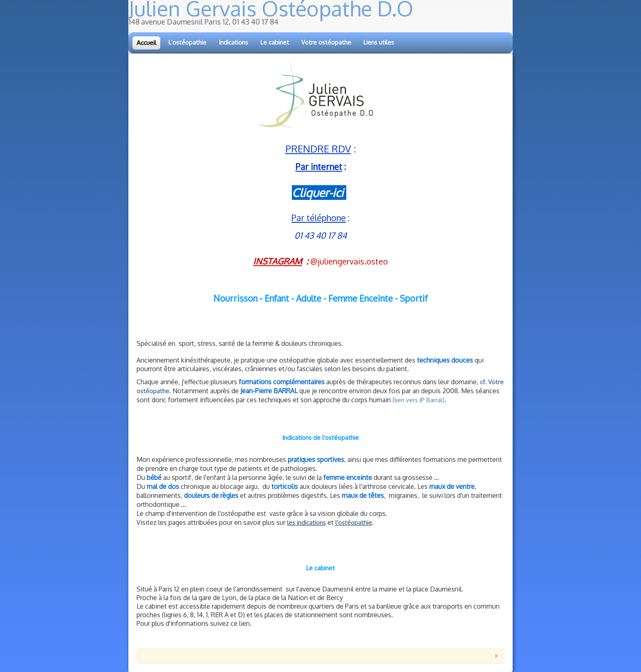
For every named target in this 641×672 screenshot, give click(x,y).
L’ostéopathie (187, 42)
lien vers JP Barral (418, 400)
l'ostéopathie (354, 523)
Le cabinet (275, 42)
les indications (306, 523)
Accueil (146, 43)
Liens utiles (379, 42)
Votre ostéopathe (326, 42)
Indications (233, 42)
